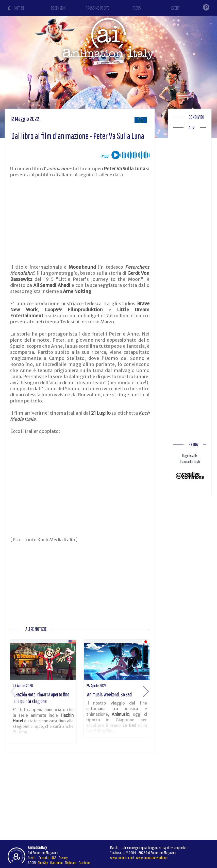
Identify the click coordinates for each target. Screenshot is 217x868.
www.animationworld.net (152, 858)
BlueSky (43, 863)
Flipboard (71, 863)
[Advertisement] (80, 221)
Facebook (85, 863)
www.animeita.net (122, 858)
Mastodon (56, 863)
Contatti (44, 858)
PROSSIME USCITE (98, 8)
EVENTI (176, 8)
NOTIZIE (20, 8)
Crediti (32, 858)
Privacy (63, 858)
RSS (54, 858)
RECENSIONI (59, 8)
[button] (146, 692)
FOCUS (137, 8)
